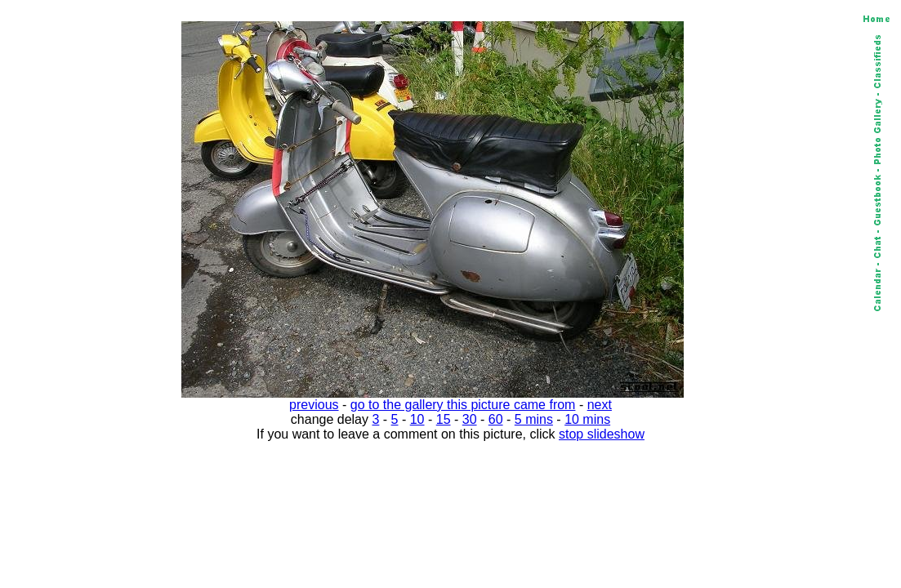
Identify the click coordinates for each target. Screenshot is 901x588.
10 (417, 419)
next (600, 405)
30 (470, 419)
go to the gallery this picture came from (463, 405)
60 (496, 419)
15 (444, 419)
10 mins (587, 419)
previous (314, 405)
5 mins (534, 419)
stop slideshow (602, 434)
